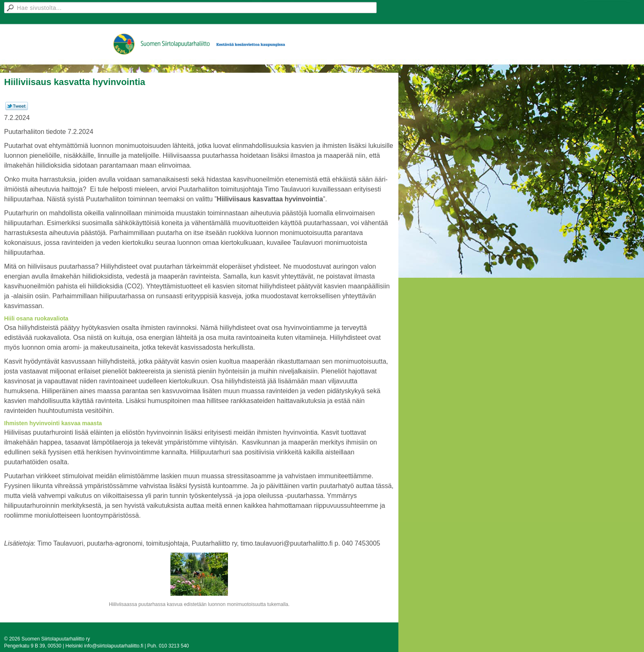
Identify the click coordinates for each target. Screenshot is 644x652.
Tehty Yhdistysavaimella (30, 631)
